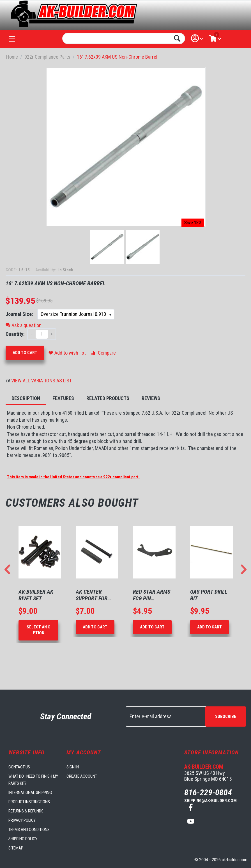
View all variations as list (42, 381)
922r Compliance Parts (47, 57)
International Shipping (30, 793)
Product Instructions (29, 802)
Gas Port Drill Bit (209, 595)
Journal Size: (20, 314)
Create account (82, 776)
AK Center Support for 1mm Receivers (95, 595)
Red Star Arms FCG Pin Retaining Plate (153, 595)
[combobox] (124, 38)
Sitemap (16, 848)
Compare (103, 353)
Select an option (39, 630)
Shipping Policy (23, 839)
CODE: (12, 270)
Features (63, 398)
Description (26, 398)
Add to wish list (67, 353)
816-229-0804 (208, 792)
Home (12, 57)
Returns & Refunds (26, 811)
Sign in (73, 767)
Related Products (108, 398)
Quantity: (15, 334)
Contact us (19, 767)
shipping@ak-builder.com (210, 801)
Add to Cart (25, 353)
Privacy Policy (22, 820)
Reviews (151, 398)
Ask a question (24, 325)
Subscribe (226, 717)
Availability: (46, 270)
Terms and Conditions (29, 830)
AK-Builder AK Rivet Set (36, 595)
